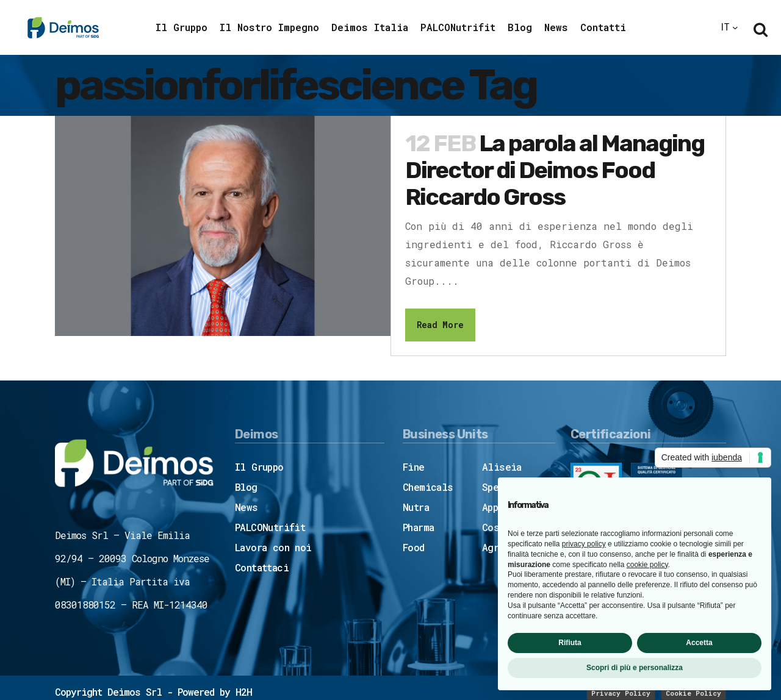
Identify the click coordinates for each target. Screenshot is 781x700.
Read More (440, 325)
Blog (246, 487)
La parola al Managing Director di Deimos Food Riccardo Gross (555, 170)
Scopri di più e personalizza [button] (635, 668)
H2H (244, 692)
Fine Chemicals (428, 477)
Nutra (416, 507)
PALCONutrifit (270, 527)
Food (414, 547)
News (247, 507)
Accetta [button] (699, 643)
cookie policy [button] (647, 565)
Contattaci (262, 567)
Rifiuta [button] (570, 643)
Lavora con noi (273, 547)
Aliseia (502, 467)
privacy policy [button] (584, 544)
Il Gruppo (259, 467)
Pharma (418, 527)
